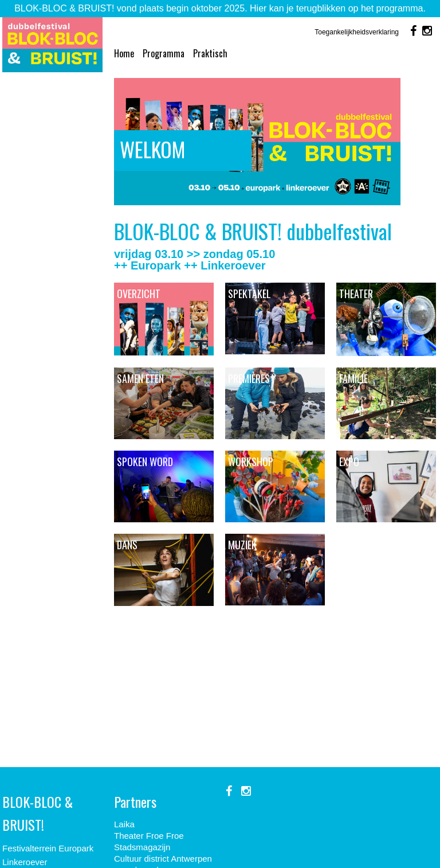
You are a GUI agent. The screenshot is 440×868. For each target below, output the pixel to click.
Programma (164, 53)
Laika (124, 824)
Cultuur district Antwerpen (163, 859)
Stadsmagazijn (142, 847)
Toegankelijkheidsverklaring (357, 32)
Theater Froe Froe (149, 836)
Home (124, 53)
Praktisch (210, 53)
